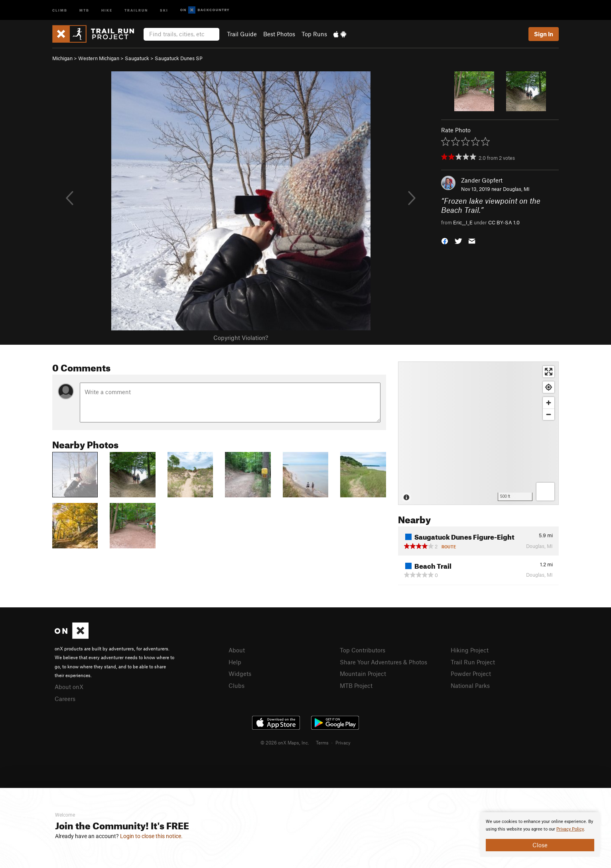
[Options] (545, 492)
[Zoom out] (549, 414)
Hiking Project (470, 650)
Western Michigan (99, 58)
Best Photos (279, 34)
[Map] (478, 433)
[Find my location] (549, 387)
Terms (322, 742)
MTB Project (356, 685)
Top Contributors (363, 650)
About (237, 650)
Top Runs (314, 34)
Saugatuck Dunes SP (179, 58)
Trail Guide (242, 34)
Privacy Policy (570, 829)
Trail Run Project (473, 662)
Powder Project (471, 674)
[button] (445, 241)
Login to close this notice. (151, 836)
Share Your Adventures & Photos (383, 662)
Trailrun (136, 10)
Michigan (62, 58)
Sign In (544, 34)
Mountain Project (363, 674)
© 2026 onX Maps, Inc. (285, 742)
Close (540, 845)
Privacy (343, 742)
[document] (540, 835)
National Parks (470, 685)
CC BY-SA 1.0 (504, 222)
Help (235, 662)
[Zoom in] (549, 403)
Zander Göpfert (482, 180)
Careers (65, 699)
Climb (60, 10)
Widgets (240, 674)
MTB (84, 10)
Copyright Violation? (241, 338)
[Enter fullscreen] (549, 372)
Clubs (237, 685)
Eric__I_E (463, 222)
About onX (69, 687)
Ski (164, 10)
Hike (107, 10)
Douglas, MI (516, 189)
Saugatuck (137, 58)
